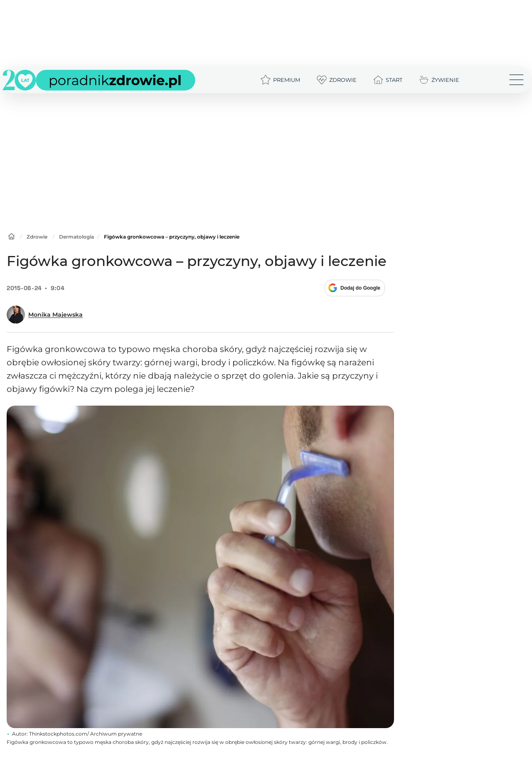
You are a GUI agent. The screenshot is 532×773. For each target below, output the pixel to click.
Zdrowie (37, 237)
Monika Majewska (55, 315)
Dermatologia (76, 237)
